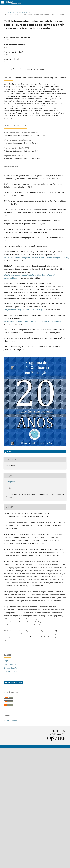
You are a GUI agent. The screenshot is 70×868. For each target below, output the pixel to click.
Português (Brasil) (11, 664)
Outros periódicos (11, 721)
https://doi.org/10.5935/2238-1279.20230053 (26, 69)
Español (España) (11, 668)
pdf (9, 452)
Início (6, 12)
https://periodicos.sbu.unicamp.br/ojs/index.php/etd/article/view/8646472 (33, 321)
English (7, 661)
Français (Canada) (11, 672)
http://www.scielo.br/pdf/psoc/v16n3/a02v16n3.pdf (24, 310)
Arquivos (15, 12)
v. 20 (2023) (25, 12)
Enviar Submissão (13, 682)
